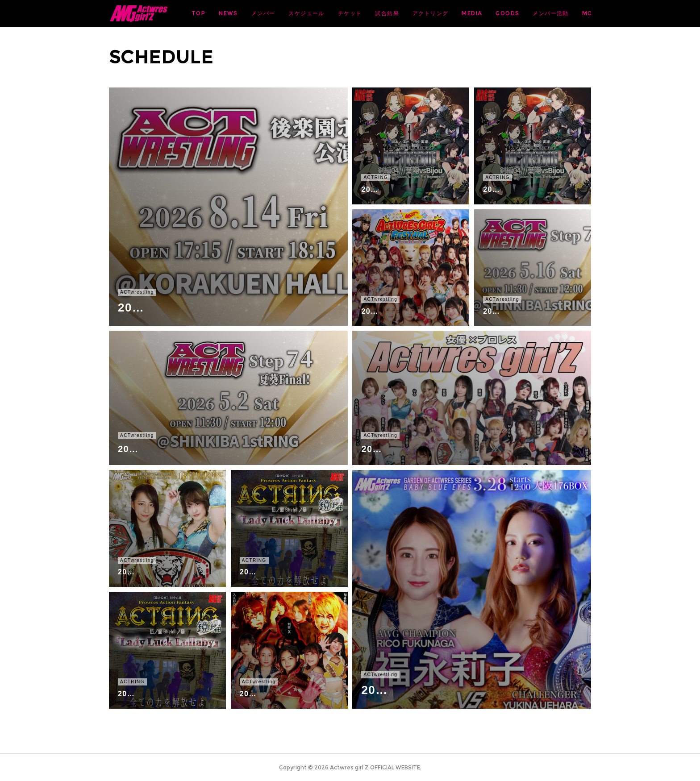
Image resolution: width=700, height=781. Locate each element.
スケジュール (376, 13)
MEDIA (542, 13)
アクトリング (500, 13)
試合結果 (457, 13)
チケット (420, 13)
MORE (575, 13)
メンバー (333, 13)
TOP (269, 13)
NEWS (298, 13)
